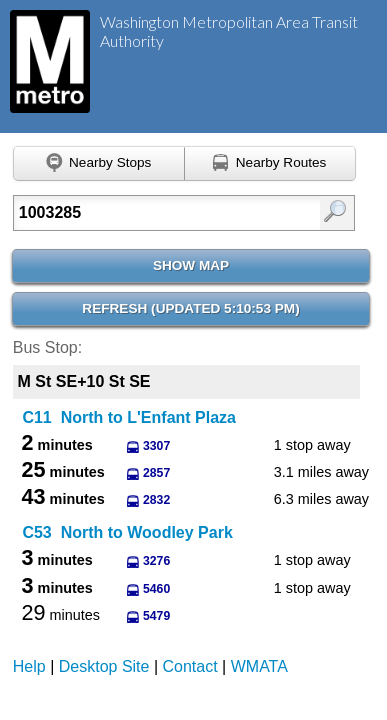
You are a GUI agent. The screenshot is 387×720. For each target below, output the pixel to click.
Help (29, 666)
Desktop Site (104, 666)
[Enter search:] (161, 213)
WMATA (259, 666)
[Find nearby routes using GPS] (270, 164)
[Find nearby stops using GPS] (99, 164)
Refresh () (190, 308)
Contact (190, 666)
